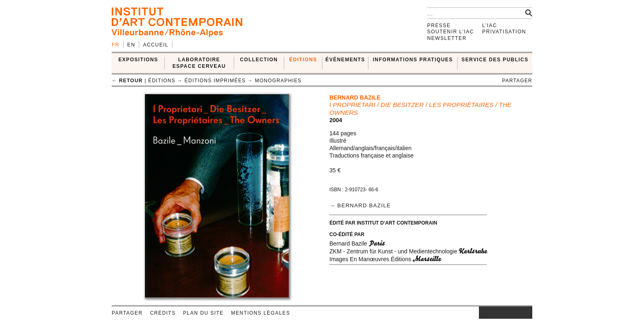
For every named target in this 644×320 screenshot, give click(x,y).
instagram (483, 313)
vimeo (514, 313)
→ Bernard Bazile (360, 205)
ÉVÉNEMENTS (345, 60)
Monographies (278, 81)
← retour (127, 81)
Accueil (156, 45)
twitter (501, 313)
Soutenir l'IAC (451, 32)
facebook (491, 313)
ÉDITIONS (303, 60)
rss (526, 313)
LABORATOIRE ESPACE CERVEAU (199, 63)
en (131, 45)
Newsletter (447, 38)
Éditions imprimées (215, 81)
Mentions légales (261, 313)
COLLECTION (259, 60)
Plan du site (204, 313)
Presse (439, 26)
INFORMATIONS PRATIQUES (413, 60)
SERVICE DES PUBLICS (495, 60)
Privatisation (504, 32)
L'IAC (490, 26)
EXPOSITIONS (138, 60)
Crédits (163, 313)
